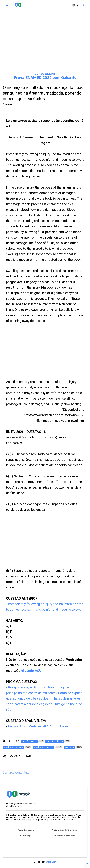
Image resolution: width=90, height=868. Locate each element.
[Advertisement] (45, 44)
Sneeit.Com (51, 862)
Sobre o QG (26, 836)
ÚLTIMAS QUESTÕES (16, 773)
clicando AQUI (32, 671)
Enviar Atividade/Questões (64, 830)
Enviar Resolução (26, 830)
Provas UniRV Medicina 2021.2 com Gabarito (40, 726)
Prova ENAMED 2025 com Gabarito (45, 78)
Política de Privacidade (64, 836)
